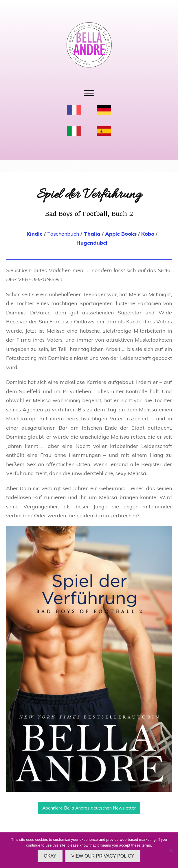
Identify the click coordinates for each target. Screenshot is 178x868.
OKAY (50, 856)
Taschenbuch (63, 234)
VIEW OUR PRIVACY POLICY (103, 856)
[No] (171, 850)
